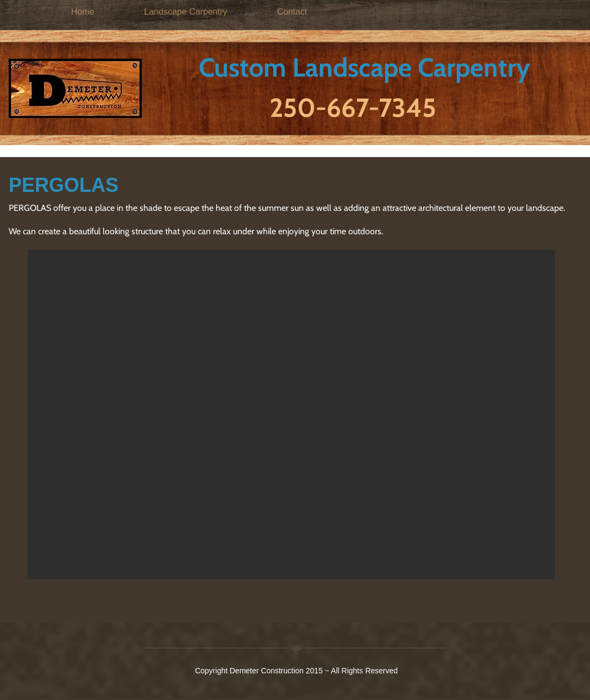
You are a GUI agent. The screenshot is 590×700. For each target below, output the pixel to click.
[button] (291, 415)
